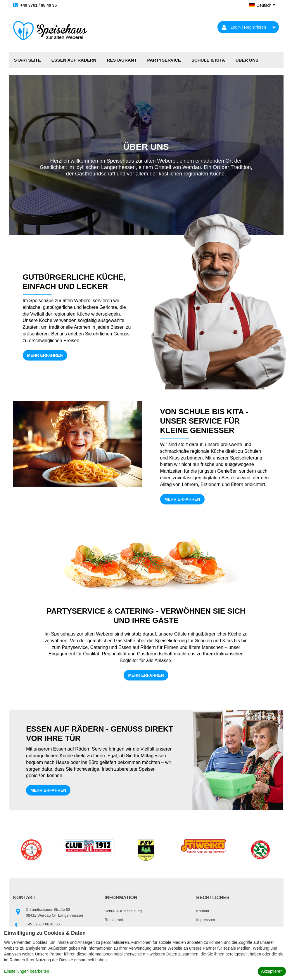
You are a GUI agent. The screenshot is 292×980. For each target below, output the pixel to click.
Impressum (205, 920)
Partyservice (164, 60)
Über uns (247, 60)
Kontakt (203, 911)
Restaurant (122, 60)
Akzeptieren (272, 971)
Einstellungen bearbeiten (27, 971)
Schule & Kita (208, 60)
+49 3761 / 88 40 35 (35, 5)
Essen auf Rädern (74, 60)
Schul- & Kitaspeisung (123, 911)
